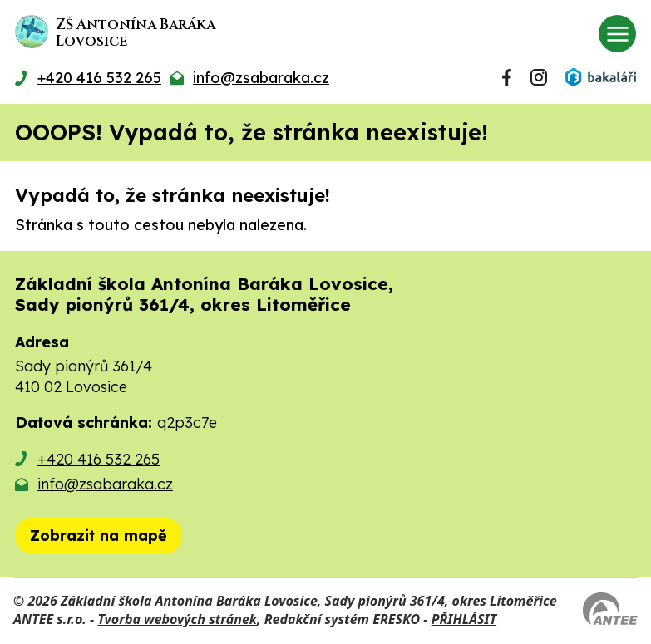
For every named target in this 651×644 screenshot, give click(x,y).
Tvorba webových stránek (177, 619)
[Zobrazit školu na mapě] (99, 536)
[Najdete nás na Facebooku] (507, 77)
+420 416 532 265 (99, 459)
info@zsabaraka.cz (105, 484)
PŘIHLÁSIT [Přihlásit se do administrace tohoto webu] (464, 619)
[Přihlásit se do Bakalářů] (600, 77)
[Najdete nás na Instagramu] (539, 77)
